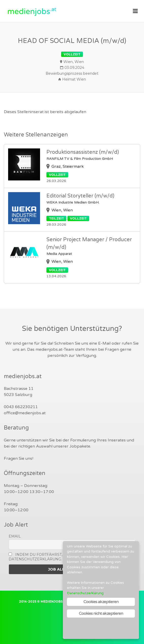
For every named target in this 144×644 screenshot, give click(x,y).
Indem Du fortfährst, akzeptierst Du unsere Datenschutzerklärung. (61, 557)
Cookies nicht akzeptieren (101, 614)
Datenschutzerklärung (85, 593)
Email (15, 536)
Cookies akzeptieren (101, 602)
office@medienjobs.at (25, 413)
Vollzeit (72, 54)
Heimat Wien (74, 79)
